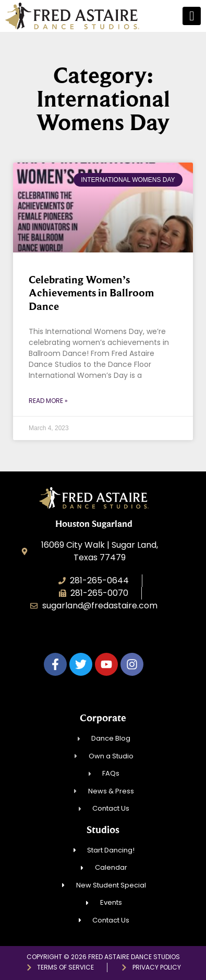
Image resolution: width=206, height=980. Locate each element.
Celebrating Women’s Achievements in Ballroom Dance (91, 293)
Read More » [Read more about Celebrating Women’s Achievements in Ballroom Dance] (48, 401)
